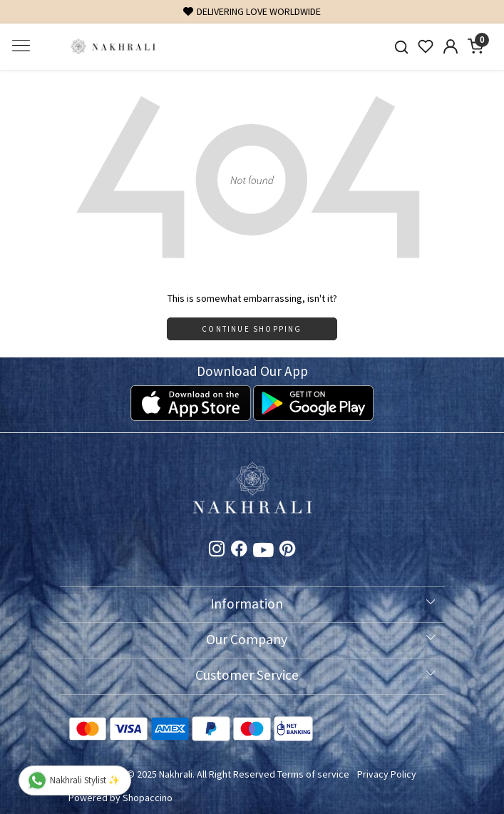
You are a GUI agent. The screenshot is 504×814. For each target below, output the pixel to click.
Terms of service (313, 774)
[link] (401, 47)
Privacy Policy (387, 774)
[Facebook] (239, 551)
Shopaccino (148, 798)
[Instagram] (217, 551)
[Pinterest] (288, 551)
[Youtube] (263, 553)
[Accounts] (451, 46)
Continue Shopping (252, 329)
